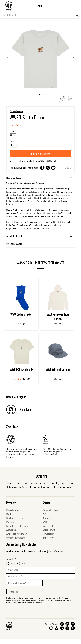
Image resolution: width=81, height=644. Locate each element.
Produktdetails (39, 241)
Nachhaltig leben (15, 523)
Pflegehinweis (39, 248)
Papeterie (11, 527)
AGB (45, 527)
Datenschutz (49, 535)
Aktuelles (11, 535)
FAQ (45, 519)
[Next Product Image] (74, 59)
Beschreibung (39, 178)
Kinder (10, 519)
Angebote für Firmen (17, 539)
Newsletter (48, 539)
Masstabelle (49, 531)
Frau (13, 568)
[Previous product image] (7, 59)
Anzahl (12, 141)
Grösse (12, 132)
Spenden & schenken (17, 531)
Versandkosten (50, 515)
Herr (24, 568)
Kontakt (26, 414)
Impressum (48, 542)
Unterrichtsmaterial (16, 542)
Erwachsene (16, 111)
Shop (41, 6)
